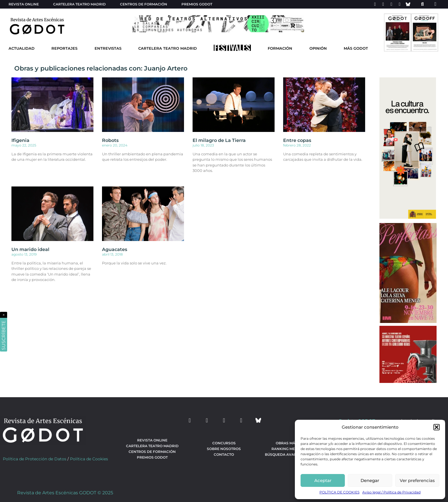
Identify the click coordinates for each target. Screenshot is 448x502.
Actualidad (22, 48)
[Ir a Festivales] (232, 49)
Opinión (318, 48)
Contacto (224, 454)
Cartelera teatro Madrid (79, 4)
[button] (437, 427)
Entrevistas (108, 48)
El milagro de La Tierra (219, 140)
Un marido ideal (30, 249)
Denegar (370, 480)
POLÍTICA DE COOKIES (339, 492)
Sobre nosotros (224, 449)
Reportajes (64, 48)
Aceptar (323, 480)
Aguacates (115, 249)
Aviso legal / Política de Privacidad (391, 492)
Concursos (224, 443)
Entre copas (297, 140)
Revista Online (24, 4)
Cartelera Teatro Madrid (168, 48)
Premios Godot (197, 4)
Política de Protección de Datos (35, 459)
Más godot (356, 48)
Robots (110, 140)
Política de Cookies (89, 459)
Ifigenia (20, 140)
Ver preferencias (417, 480)
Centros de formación (144, 4)
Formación (280, 48)
